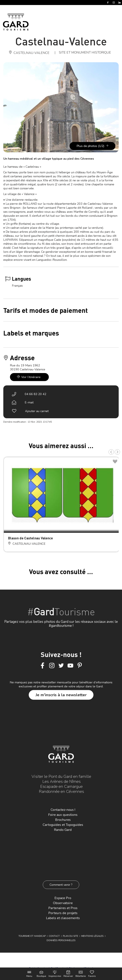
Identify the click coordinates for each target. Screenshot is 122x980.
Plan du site (71, 936)
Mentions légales (92, 936)
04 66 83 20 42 (36, 394)
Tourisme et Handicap (32, 936)
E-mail (29, 402)
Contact (54, 936)
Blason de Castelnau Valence (30, 538)
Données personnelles (61, 940)
